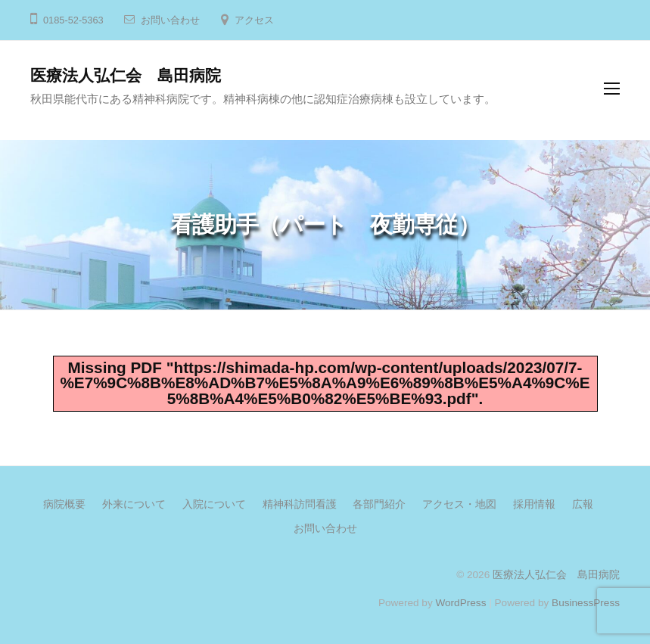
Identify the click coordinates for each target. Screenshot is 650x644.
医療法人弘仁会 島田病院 (126, 75)
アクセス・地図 (459, 504)
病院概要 (64, 504)
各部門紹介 (379, 504)
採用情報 (534, 504)
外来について (134, 504)
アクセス (254, 20)
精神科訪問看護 (300, 504)
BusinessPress (586, 603)
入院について (214, 504)
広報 (583, 504)
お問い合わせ (170, 20)
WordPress (460, 603)
